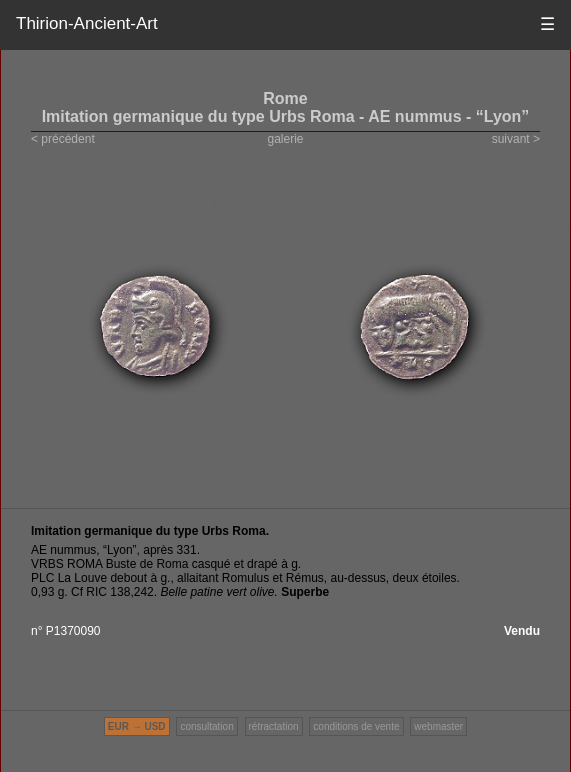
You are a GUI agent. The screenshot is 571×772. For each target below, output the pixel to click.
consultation (206, 726)
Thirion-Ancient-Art (87, 23)
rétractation (274, 726)
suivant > (516, 139)
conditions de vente (356, 726)
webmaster (438, 726)
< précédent (63, 139)
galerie (285, 139)
